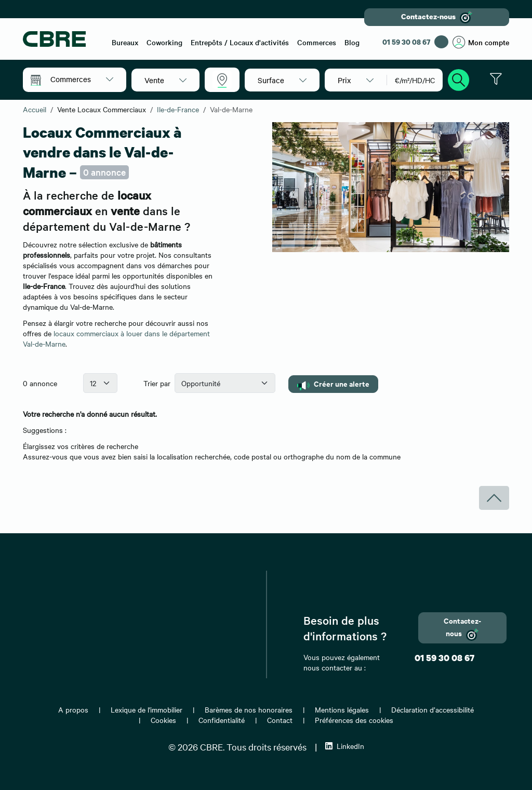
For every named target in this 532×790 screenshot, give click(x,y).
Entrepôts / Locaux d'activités (240, 42)
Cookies (163, 720)
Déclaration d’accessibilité (433, 709)
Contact (280, 720)
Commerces (317, 42)
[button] (82, 79)
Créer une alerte (333, 384)
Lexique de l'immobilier (147, 709)
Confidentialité (222, 720)
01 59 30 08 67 (406, 42)
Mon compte (481, 42)
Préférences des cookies (354, 720)
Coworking (164, 42)
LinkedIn (345, 746)
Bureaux (125, 42)
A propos (73, 709)
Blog (352, 42)
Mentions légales (342, 709)
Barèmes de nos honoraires (249, 709)
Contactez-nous (437, 17)
